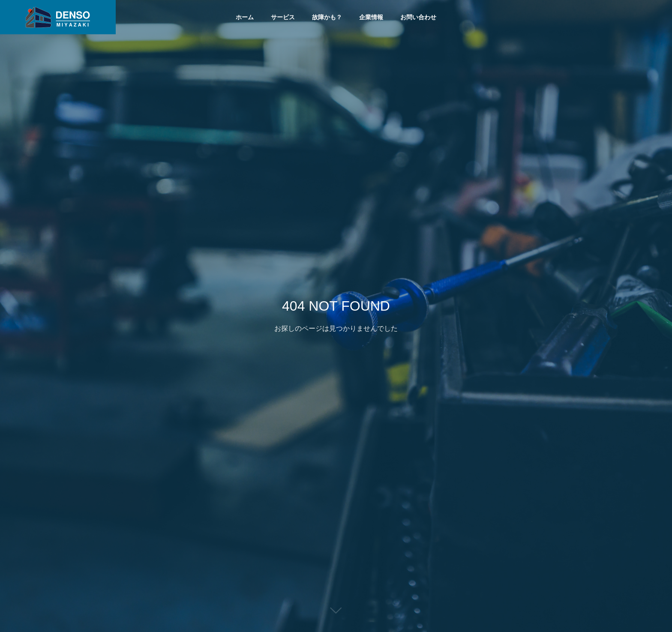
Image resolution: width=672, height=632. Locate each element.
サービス (283, 17)
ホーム (245, 17)
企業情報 (371, 17)
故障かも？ (327, 17)
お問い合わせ (418, 17)
